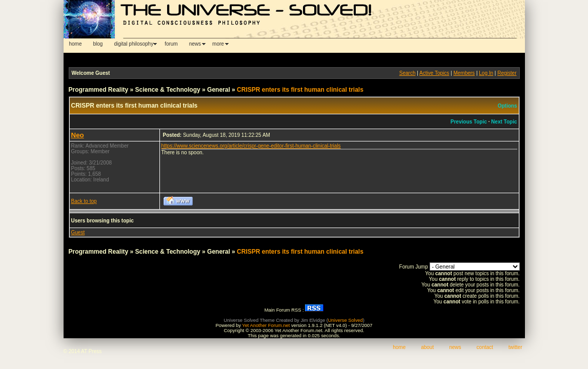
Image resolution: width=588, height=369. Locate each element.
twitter (515, 347)
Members (464, 73)
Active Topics (434, 73)
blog (98, 44)
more (218, 44)
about (427, 347)
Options (508, 106)
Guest (78, 232)
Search (408, 73)
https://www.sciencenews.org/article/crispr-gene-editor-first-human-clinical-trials (251, 146)
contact (485, 347)
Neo (78, 135)
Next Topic (504, 122)
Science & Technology (168, 90)
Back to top (84, 201)
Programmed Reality (99, 90)
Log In (486, 73)
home (76, 44)
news (195, 44)
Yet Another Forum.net (266, 325)
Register (507, 73)
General (219, 90)
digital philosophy (134, 44)
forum (171, 44)
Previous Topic (469, 122)
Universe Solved (346, 320)
